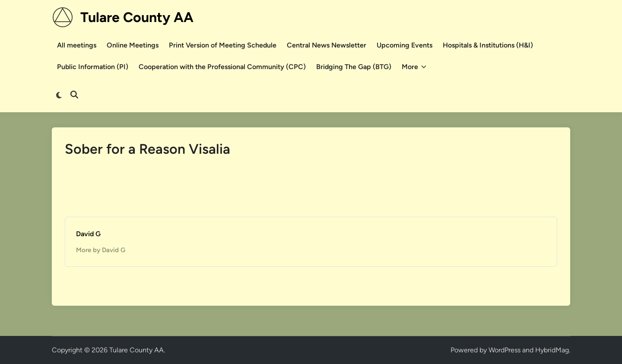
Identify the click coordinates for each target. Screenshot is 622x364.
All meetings (77, 45)
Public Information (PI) (93, 67)
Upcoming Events (405, 45)
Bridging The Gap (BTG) (354, 67)
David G (88, 234)
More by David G (101, 250)
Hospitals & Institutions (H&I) (488, 45)
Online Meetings (133, 45)
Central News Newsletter (327, 45)
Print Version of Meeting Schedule (223, 45)
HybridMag (552, 350)
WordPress (505, 350)
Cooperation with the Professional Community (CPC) (222, 67)
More (414, 67)
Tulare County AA (137, 17)
